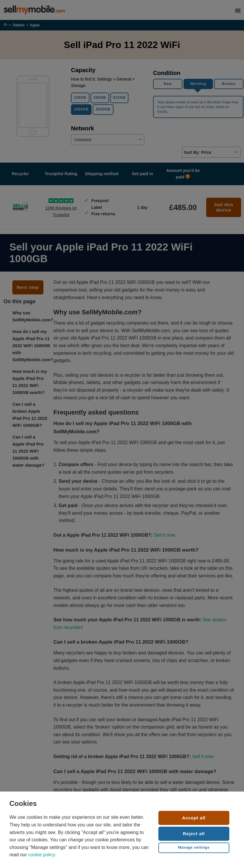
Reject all (194, 834)
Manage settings (194, 847)
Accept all (194, 818)
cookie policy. (42, 855)
